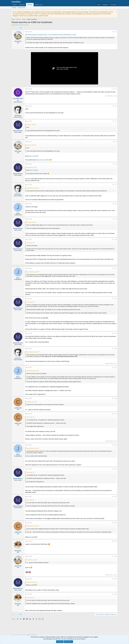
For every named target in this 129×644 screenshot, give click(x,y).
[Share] (113, 32)
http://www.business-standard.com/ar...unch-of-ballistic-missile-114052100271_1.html (51, 35)
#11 (115, 268)
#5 (116, 142)
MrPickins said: (30, 125)
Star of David (33, 156)
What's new (38, 5)
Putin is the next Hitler (43, 160)
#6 (116, 164)
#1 (116, 32)
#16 (115, 398)
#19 (115, 469)
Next (21, 28)
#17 (115, 414)
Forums (30, 5)
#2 (116, 89)
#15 (115, 367)
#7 (116, 185)
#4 (116, 121)
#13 (115, 333)
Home (15, 5)
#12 (115, 299)
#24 (115, 579)
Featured (22, 5)
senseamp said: (30, 167)
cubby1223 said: (31, 560)
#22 (115, 541)
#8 (116, 204)
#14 (115, 349)
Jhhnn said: (29, 243)
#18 (115, 445)
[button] (43, 5)
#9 (116, 219)
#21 (115, 523)
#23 (115, 556)
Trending (14, 8)
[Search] (113, 5)
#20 (115, 497)
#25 (115, 594)
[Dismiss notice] (116, 12)
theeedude (16, 25)
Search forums (21, 8)
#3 (116, 106)
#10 (115, 239)
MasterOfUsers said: (32, 188)
